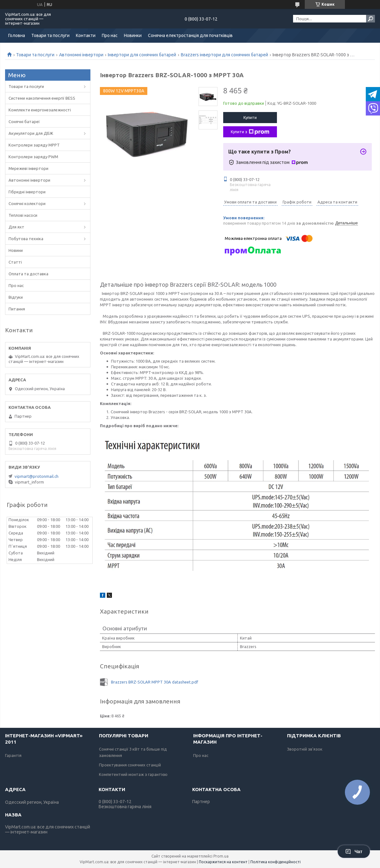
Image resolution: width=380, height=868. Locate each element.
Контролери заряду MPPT (34, 145)
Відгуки (16, 297)
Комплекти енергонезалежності (40, 110)
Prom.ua (221, 856)
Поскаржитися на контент (223, 862)
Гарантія (13, 755)
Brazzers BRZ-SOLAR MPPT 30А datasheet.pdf (155, 682)
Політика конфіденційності (276, 862)
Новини (16, 250)
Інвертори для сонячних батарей (142, 55)
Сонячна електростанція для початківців (190, 35)
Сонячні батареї (24, 122)
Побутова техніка (26, 239)
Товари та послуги (50, 35)
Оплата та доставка (28, 274)
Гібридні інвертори (27, 192)
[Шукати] (371, 19)
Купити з (250, 132)
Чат (354, 852)
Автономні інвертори (81, 55)
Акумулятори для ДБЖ (31, 133)
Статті (15, 262)
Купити (250, 117)
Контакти (86, 35)
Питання (17, 309)
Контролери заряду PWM (33, 157)
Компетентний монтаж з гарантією (133, 774)
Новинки (133, 35)
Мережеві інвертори (28, 168)
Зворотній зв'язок (305, 749)
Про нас (110, 35)
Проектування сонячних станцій (130, 765)
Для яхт (16, 227)
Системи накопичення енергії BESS (42, 98)
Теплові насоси (23, 215)
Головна (17, 35)
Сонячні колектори (27, 203)
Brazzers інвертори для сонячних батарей (224, 55)
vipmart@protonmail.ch (37, 476)
